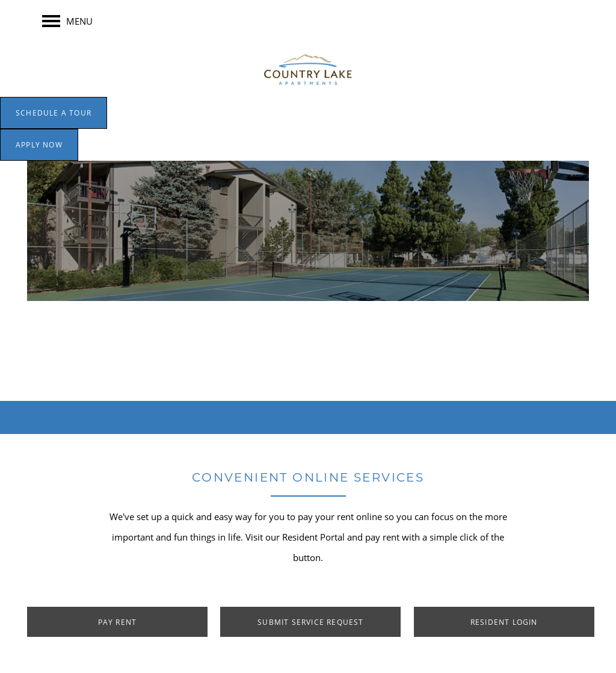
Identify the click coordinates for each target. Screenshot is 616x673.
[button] (54, 113)
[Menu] (67, 21)
